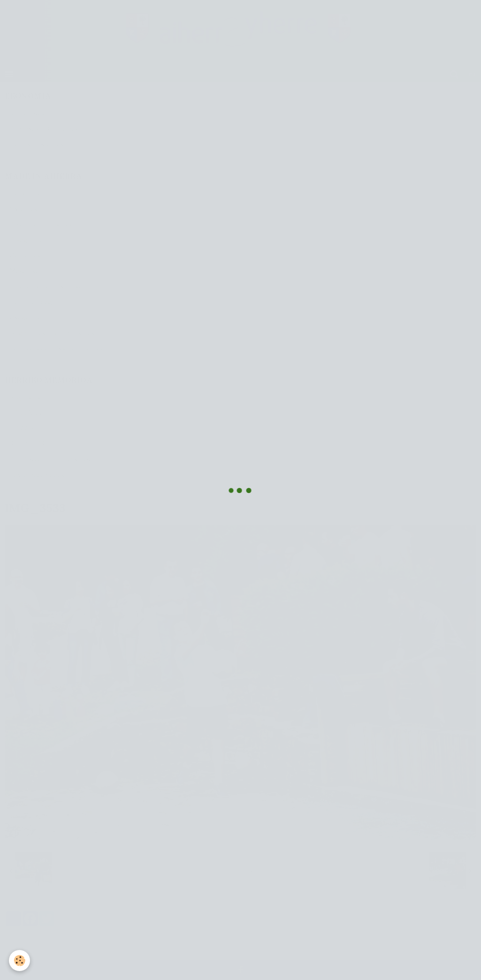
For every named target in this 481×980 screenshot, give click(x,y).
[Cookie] (20, 961)
